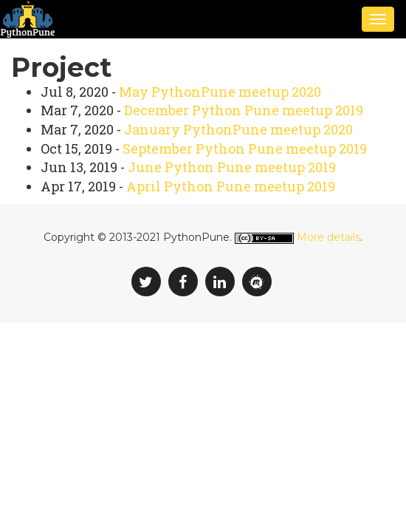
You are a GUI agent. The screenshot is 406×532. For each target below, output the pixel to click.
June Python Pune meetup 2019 (232, 167)
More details (328, 237)
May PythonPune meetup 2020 (220, 92)
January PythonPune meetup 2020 (238, 129)
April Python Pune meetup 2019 (231, 186)
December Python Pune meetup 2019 (244, 110)
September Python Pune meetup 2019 (245, 149)
